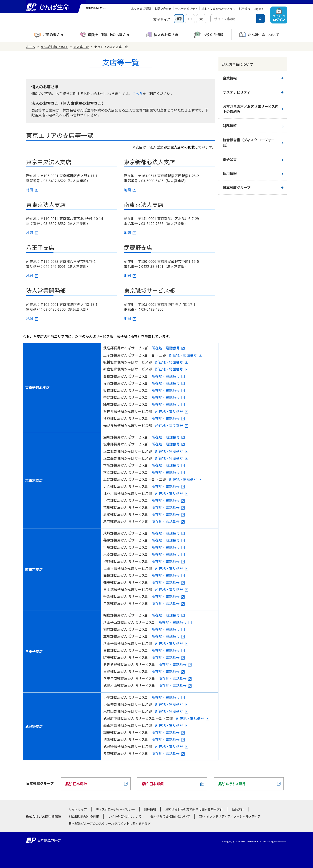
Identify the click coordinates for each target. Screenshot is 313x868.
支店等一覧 (81, 47)
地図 (30, 190)
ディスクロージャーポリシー (115, 809)
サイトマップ (78, 809)
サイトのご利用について (125, 816)
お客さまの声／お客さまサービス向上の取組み (251, 109)
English (258, 9)
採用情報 (245, 9)
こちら (137, 93)
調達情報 (150, 809)
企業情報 (230, 78)
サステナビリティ (186, 9)
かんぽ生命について (54, 47)
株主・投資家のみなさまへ (218, 9)
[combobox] (233, 19)
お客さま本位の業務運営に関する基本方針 (194, 809)
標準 (179, 19)
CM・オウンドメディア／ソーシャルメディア (230, 816)
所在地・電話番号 (166, 348)
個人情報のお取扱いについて (170, 816)
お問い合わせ (163, 9)
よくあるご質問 (141, 9)
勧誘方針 (238, 809)
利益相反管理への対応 (84, 816)
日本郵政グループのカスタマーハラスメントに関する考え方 (110, 823)
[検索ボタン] (261, 19)
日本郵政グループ (237, 187)
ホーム (31, 47)
